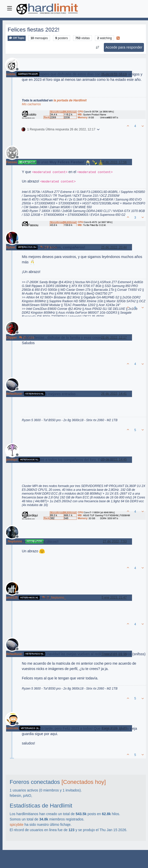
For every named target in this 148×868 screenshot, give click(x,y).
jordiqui (12, 460)
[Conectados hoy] (84, 782)
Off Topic (17, 38)
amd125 (12, 598)
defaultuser (14, 394)
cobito (11, 74)
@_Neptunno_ (54, 598)
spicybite (17, 825)
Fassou (12, 162)
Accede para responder (124, 47)
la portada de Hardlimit (70, 100)
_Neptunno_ (15, 541)
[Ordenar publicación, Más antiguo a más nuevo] (98, 48)
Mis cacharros (31, 104)
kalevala (12, 728)
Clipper (11, 338)
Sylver (11, 247)
